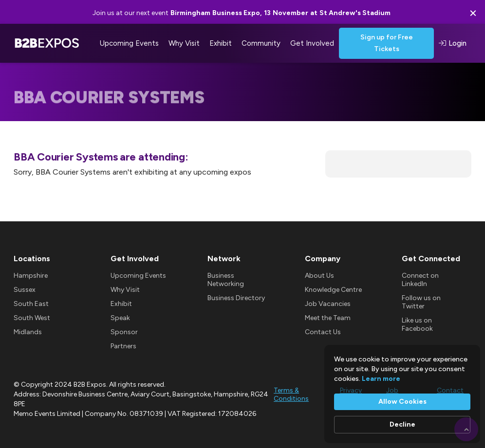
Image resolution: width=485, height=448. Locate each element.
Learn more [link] (381, 379)
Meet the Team (328, 318)
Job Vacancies (328, 304)
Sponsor (124, 332)
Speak (120, 318)
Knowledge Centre (333, 290)
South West (32, 318)
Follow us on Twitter (421, 302)
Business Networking (226, 280)
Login (453, 43)
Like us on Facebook (417, 324)
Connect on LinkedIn (420, 280)
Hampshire (31, 276)
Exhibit (121, 304)
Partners (123, 346)
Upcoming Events (138, 276)
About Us (319, 276)
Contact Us (323, 332)
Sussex (25, 290)
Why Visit (125, 290)
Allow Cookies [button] (402, 402)
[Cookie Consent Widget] (402, 394)
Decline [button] (402, 424)
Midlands (28, 332)
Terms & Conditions (291, 394)
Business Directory (236, 298)
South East (31, 304)
